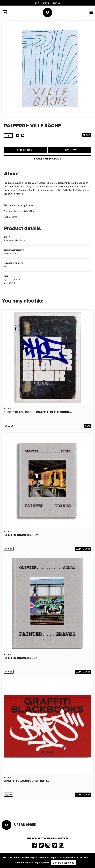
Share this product (48, 159)
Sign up (57, 3)
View (88, 426)
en (36, 3)
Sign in (46, 3)
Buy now (70, 150)
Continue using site (63, 863)
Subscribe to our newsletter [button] (47, 838)
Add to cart (25, 150)
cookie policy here (39, 862)
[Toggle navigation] (91, 12)
